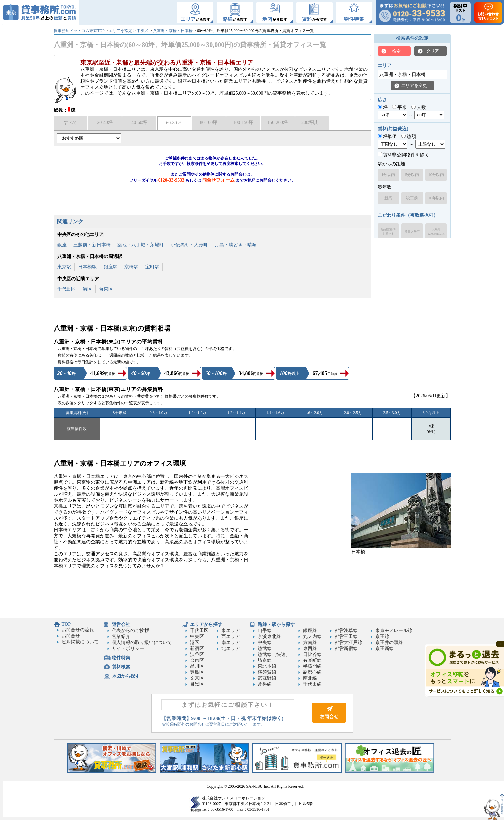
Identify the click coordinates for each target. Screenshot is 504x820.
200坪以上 (312, 123)
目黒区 (197, 684)
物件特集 (121, 658)
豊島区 (197, 672)
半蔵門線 (312, 666)
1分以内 (388, 175)
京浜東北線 (269, 637)
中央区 (143, 31)
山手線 (265, 631)
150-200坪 (277, 123)
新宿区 (197, 648)
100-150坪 (243, 123)
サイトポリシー (128, 648)
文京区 (197, 678)
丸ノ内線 (312, 637)
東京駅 (64, 267)
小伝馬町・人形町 (189, 245)
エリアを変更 (414, 86)
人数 (419, 107)
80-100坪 (209, 123)
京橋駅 (131, 267)
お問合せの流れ (78, 630)
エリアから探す (206, 625)
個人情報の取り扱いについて (142, 642)
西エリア (231, 637)
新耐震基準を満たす (388, 231)
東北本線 (267, 666)
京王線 (382, 637)
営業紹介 (121, 637)
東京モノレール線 (394, 631)
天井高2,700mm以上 (436, 231)
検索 (396, 51)
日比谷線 (312, 654)
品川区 (197, 666)
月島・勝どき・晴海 (236, 245)
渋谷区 (197, 654)
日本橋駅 (87, 267)
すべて (70, 123)
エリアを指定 (120, 31)
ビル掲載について (80, 642)
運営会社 (121, 625)
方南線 (310, 642)
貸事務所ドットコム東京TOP (79, 31)
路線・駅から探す (276, 625)
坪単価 (387, 137)
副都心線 (312, 672)
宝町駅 (152, 267)
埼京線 (265, 660)
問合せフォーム (218, 180)
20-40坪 (105, 123)
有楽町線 (312, 660)
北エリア (231, 648)
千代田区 (67, 289)
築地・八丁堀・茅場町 (141, 245)
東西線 (310, 648)
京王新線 (385, 648)
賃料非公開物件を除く (404, 155)
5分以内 (412, 175)
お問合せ (71, 636)
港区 (87, 289)
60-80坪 (174, 123)
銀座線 (310, 631)
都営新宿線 (346, 648)
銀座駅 (111, 267)
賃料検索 (121, 667)
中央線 (265, 642)
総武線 (265, 648)
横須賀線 (267, 672)
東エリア (231, 631)
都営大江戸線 (348, 642)
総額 (409, 137)
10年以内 (436, 198)
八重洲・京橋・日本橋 (173, 31)
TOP (66, 624)
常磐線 (265, 684)
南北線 (310, 678)
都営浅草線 (346, 631)
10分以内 (436, 175)
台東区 (106, 289)
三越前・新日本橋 (92, 245)
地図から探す (126, 676)
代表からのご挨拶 (130, 631)
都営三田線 (346, 637)
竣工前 (412, 198)
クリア (433, 51)
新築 (388, 198)
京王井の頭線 (389, 642)
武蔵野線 (267, 678)
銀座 (62, 245)
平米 (400, 107)
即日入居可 (412, 232)
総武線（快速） (274, 654)
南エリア (231, 642)
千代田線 (312, 684)
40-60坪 (139, 123)
